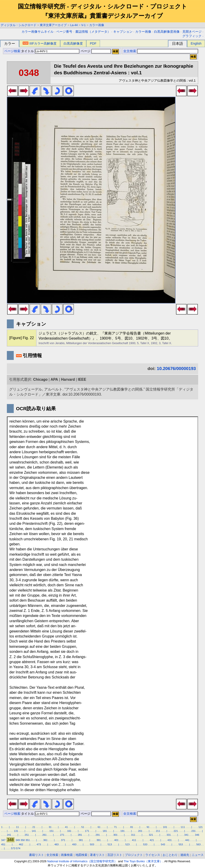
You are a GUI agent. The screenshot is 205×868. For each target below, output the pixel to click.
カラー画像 (97, 25)
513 (110, 844)
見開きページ (192, 32)
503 (92, 844)
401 (116, 840)
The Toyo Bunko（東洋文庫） (143, 861)
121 (201, 827)
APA (54, 379)
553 (181, 844)
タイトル (50, 51)
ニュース (198, 855)
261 (45, 835)
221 (176, 831)
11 (17, 827)
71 (115, 827)
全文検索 (130, 51)
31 (50, 827)
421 (152, 840)
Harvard (68, 379)
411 (134, 840)
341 (186, 835)
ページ (95, 51)
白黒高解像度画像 (167, 32)
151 (52, 831)
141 (34, 831)
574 (18, 848)
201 (140, 831)
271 (62, 835)
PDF (93, 43)
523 (128, 844)
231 (193, 831)
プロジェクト (134, 855)
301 (115, 835)
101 (165, 827)
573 (13, 848)
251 (27, 835)
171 (87, 831)
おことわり (170, 855)
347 (3, 840)
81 (132, 827)
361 (45, 840)
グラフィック (192, 36)
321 (151, 835)
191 (123, 831)
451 (3, 844)
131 (16, 831)
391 (99, 840)
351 (28, 840)
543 (163, 844)
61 (99, 827)
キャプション (123, 32)
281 (80, 835)
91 (148, 827)
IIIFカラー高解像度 (40, 43)
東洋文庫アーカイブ (53, 25)
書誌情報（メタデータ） (93, 32)
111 (183, 827)
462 (21, 844)
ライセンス (153, 855)
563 (198, 844)
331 (169, 835)
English (196, 43)
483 (57, 844)
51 (83, 827)
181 (105, 831)
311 (133, 835)
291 (98, 835)
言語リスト (115, 855)
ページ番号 (64, 32)
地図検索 (81, 855)
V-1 (83, 25)
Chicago (40, 379)
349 (18, 840)
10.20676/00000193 (176, 368)
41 (66, 827)
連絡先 (185, 855)
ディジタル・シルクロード (19, 25)
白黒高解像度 (73, 43)
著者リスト (97, 855)
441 (187, 840)
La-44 (74, 25)
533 (145, 844)
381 (81, 840)
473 (39, 844)
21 (34, 827)
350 (23, 840)
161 (69, 831)
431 (170, 840)
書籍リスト (36, 855)
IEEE (82, 379)
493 (74, 844)
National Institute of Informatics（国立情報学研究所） (82, 861)
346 (197, 835)
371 (63, 840)
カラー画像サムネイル (38, 32)
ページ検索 (12, 51)
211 (158, 831)
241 (9, 835)
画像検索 (67, 855)
